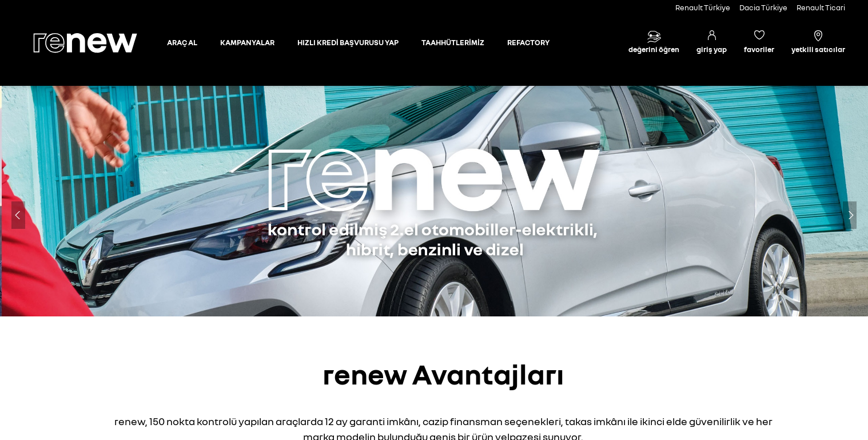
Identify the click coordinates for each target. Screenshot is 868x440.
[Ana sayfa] (95, 43)
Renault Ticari (821, 7)
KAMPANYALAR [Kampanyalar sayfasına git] (247, 42)
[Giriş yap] (712, 43)
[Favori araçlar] (759, 43)
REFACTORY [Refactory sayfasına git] (528, 42)
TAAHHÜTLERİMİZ (453, 42)
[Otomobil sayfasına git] (182, 43)
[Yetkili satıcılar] (818, 43)
